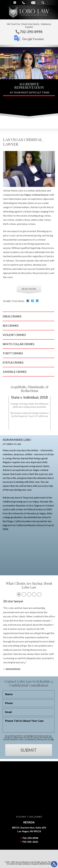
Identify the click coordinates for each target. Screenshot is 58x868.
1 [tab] (19, 669)
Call (24, 3)
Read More (29, 289)
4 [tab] (34, 669)
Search (43, 3)
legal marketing (24, 864)
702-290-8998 (30, 838)
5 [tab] (39, 669)
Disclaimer (35, 817)
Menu (15, 3)
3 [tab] (29, 669)
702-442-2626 (30, 842)
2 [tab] (24, 669)
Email (33, 3)
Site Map (21, 817)
